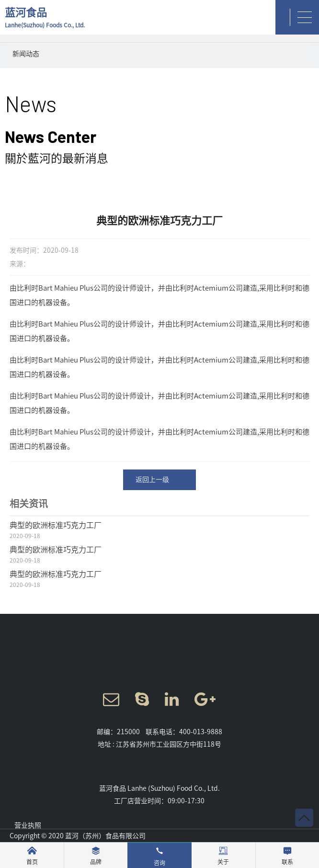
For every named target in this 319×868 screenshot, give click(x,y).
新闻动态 (26, 54)
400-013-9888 (201, 732)
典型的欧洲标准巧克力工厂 (56, 525)
